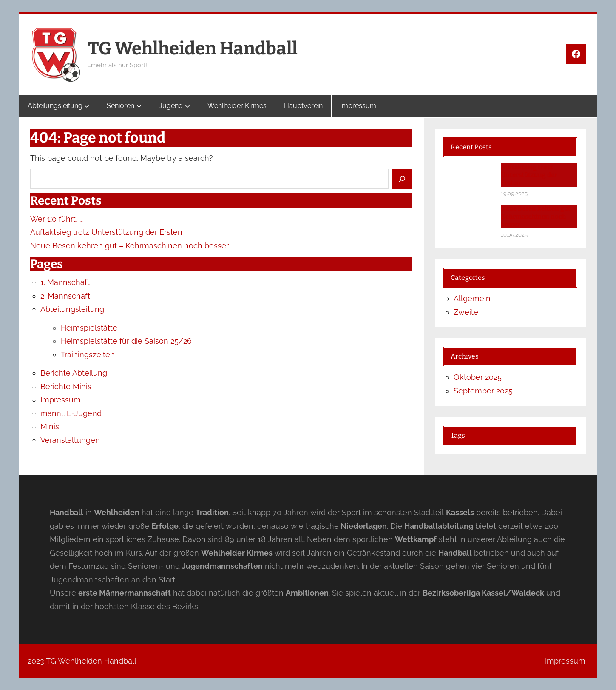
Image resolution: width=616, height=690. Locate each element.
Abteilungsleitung (72, 309)
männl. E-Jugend (71, 413)
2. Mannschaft (65, 296)
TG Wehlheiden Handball (193, 48)
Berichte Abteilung (74, 373)
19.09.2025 (514, 193)
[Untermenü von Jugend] (187, 106)
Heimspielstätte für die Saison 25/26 (126, 341)
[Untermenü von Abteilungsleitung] (87, 106)
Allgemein (472, 298)
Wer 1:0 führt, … (57, 219)
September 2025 (483, 391)
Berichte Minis (66, 386)
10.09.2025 (514, 235)
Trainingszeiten (88, 355)
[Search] (402, 179)
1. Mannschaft (65, 282)
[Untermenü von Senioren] (139, 106)
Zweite (466, 312)
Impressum (61, 400)
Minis (50, 426)
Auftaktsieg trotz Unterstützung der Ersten (106, 232)
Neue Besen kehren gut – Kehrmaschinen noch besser (129, 246)
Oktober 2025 (478, 377)
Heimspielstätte (89, 328)
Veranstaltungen (70, 440)
